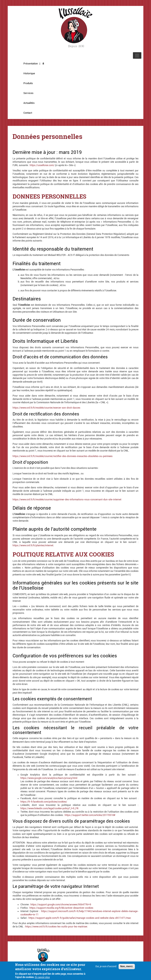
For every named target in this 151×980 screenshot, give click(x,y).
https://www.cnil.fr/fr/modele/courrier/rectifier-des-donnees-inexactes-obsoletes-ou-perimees (63, 456)
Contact (28, 113)
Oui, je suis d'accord (106, 968)
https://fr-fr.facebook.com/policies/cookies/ (44, 802)
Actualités (29, 103)
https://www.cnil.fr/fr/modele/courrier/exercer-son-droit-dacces (46, 408)
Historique (29, 73)
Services (28, 93)
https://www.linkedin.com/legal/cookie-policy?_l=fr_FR (49, 808)
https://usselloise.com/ (42, 165)
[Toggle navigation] (137, 55)
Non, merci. (127, 968)
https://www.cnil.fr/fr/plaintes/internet (33, 545)
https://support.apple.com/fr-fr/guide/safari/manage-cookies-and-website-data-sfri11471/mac (80, 918)
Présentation (31, 64)
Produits (28, 83)
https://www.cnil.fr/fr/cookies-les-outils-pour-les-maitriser (56, 927)
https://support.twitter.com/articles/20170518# (90, 815)
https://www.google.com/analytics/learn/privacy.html (49, 778)
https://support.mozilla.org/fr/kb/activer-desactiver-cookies (61, 908)
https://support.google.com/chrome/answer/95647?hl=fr (61, 905)
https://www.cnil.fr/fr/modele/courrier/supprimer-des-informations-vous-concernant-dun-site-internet (67, 500)
